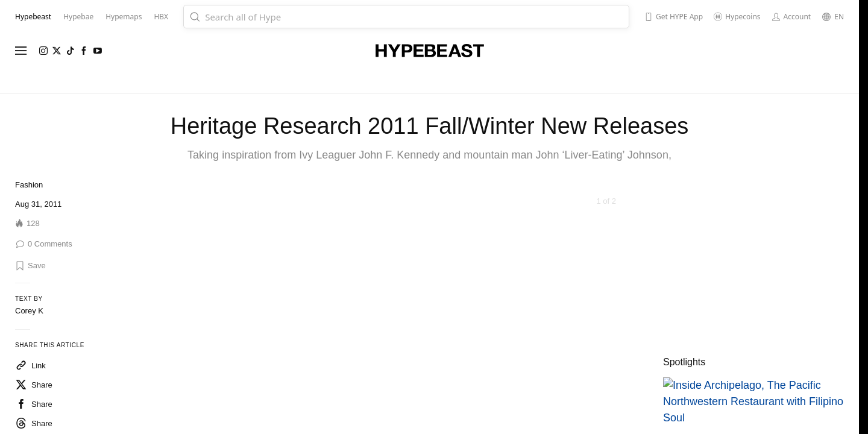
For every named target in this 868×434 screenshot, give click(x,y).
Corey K (29, 311)
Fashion (29, 185)
